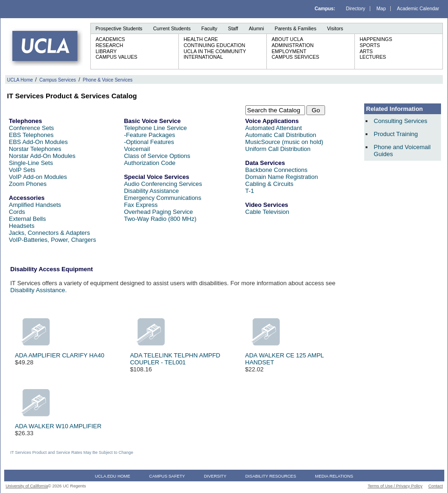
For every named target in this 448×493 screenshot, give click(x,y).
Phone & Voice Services (108, 80)
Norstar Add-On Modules (42, 156)
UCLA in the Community (215, 51)
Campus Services (295, 57)
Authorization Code (150, 163)
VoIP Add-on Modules (38, 177)
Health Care (201, 39)
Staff (233, 28)
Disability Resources (271, 476)
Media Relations (334, 476)
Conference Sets (31, 128)
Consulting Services (401, 121)
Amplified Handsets (35, 205)
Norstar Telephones (35, 149)
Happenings (376, 39)
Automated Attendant (274, 128)
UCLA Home (20, 80)
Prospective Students (119, 28)
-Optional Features (149, 142)
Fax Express (141, 205)
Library (106, 51)
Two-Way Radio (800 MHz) (160, 219)
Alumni (256, 28)
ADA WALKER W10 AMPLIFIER (58, 423)
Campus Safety (167, 476)
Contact (436, 486)
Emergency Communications (163, 198)
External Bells (27, 219)
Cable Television (267, 212)
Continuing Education (214, 45)
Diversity (215, 476)
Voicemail (137, 149)
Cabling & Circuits (269, 184)
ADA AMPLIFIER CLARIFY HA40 (60, 353)
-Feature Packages (149, 135)
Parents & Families (295, 28)
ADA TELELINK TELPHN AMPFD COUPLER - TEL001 (175, 356)
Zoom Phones (28, 184)
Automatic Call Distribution (281, 135)
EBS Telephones (31, 135)
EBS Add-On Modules (38, 142)
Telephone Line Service (155, 128)
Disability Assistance (151, 191)
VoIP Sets (22, 170)
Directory (356, 9)
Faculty (209, 28)
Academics (110, 39)
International (203, 57)
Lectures (373, 57)
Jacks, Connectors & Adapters (49, 233)
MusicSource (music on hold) (285, 142)
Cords (17, 212)
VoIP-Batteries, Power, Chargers (52, 240)
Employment (289, 51)
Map (381, 9)
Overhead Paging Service (158, 212)
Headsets (22, 226)
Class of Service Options (157, 156)
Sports (370, 45)
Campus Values (116, 57)
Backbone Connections (277, 170)
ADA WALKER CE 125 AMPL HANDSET (284, 356)
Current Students (172, 28)
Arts (366, 51)
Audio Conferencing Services (163, 184)
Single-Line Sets (31, 163)
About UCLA (287, 39)
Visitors (335, 28)
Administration (292, 45)
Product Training (396, 134)
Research (109, 45)
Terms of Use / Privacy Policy (395, 486)
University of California (27, 486)
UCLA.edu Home (113, 476)
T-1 (250, 191)
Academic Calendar (418, 9)
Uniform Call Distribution (278, 149)
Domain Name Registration (282, 177)
